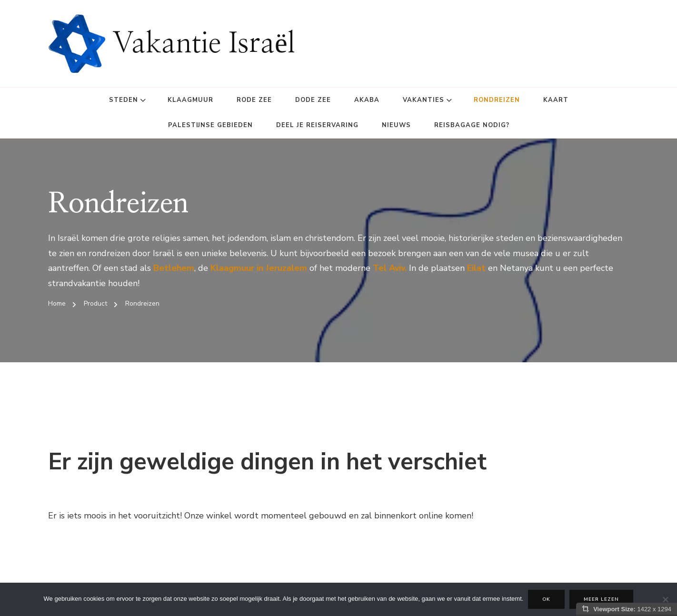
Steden (124, 100)
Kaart (556, 100)
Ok (546, 599)
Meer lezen (601, 599)
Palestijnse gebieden (210, 125)
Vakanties (423, 100)
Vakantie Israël (204, 44)
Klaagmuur (190, 100)
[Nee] (665, 599)
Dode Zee (313, 100)
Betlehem (174, 268)
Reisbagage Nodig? (472, 125)
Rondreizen (497, 100)
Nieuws (396, 125)
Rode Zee (254, 100)
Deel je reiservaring (317, 125)
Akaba (367, 100)
